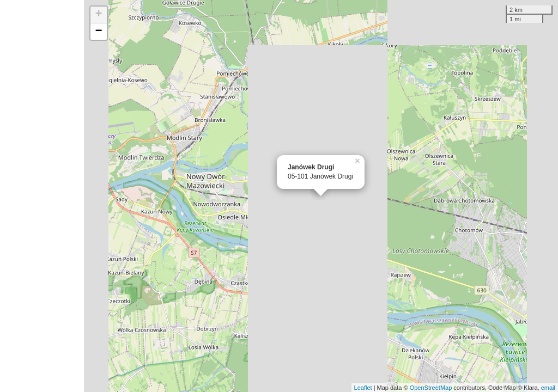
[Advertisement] (42, 196)
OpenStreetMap (431, 388)
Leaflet (363, 388)
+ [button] (99, 15)
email (548, 388)
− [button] (99, 32)
